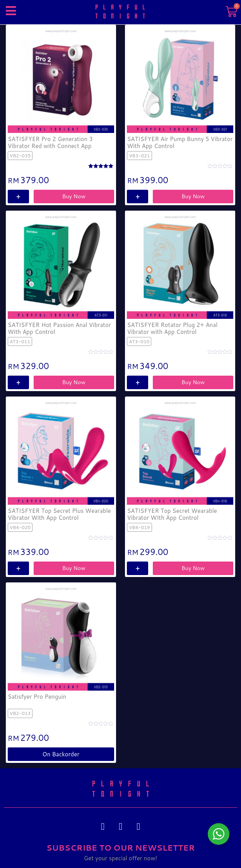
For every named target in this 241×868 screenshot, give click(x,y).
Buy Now (74, 196)
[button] (11, 11)
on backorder (61, 754)
